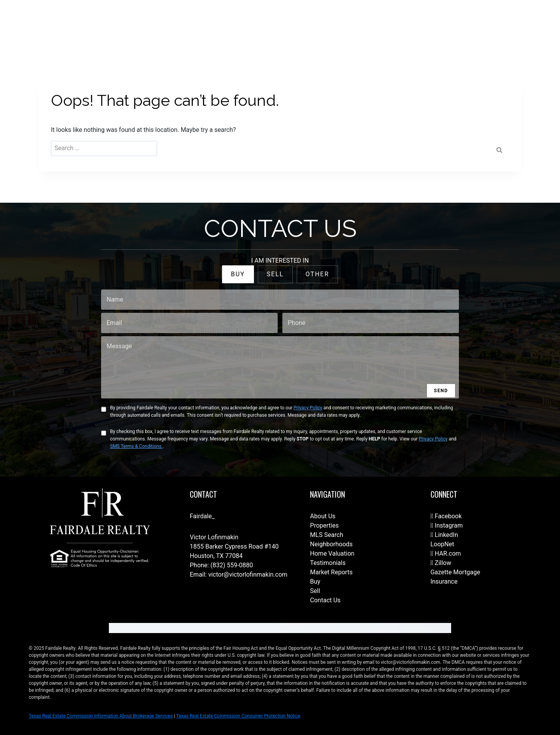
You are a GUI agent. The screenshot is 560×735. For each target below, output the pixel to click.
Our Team (355, 24)
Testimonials (328, 563)
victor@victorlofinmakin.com (248, 574)
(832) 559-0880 (232, 565)
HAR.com (446, 553)
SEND (441, 391)
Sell (315, 591)
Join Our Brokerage (450, 24)
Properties (324, 525)
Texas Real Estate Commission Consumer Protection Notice (238, 716)
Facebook (446, 516)
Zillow (441, 563)
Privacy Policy (308, 408)
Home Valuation (332, 553)
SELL (275, 274)
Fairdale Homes (397, 24)
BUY (238, 274)
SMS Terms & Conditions (136, 446)
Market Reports (331, 572)
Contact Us (226, 24)
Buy (315, 582)
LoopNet (442, 544)
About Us (323, 516)
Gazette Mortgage (455, 572)
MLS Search (326, 535)
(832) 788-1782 (516, 24)
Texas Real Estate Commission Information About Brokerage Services (101, 716)
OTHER (318, 274)
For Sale (286, 24)
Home (258, 24)
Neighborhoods (331, 544)
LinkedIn (444, 535)
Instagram (447, 525)
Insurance (444, 582)
